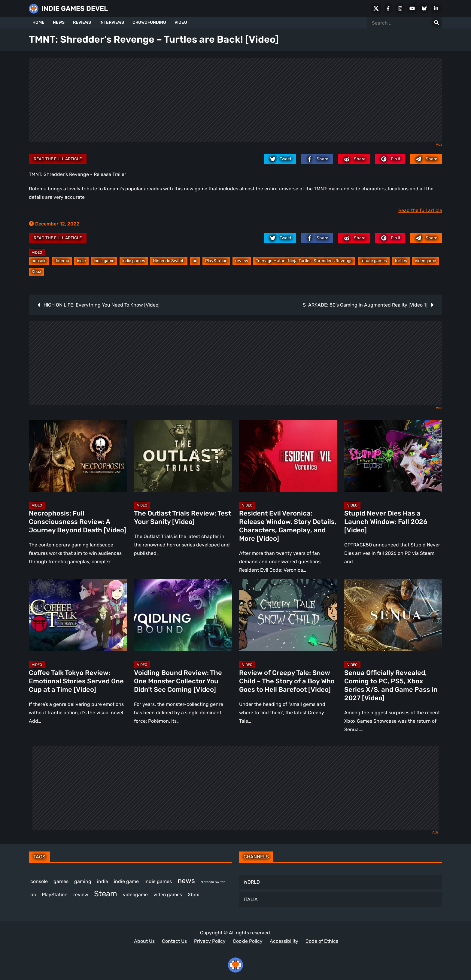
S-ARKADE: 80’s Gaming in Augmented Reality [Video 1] (365, 305)
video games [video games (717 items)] (168, 895)
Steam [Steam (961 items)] (106, 894)
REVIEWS (82, 22)
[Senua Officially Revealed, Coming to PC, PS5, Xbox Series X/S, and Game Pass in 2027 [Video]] (393, 615)
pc (195, 261)
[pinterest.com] (390, 159)
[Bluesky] (424, 8)
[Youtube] (412, 8)
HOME (38, 22)
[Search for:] (436, 23)
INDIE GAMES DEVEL (75, 9)
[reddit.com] (354, 159)
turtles (401, 261)
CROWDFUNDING (149, 22)
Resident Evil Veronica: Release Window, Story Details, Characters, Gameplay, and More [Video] (288, 526)
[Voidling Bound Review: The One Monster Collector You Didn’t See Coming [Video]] (183, 615)
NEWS (59, 22)
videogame (425, 261)
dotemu (62, 261)
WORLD (252, 882)
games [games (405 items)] (61, 881)
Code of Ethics (322, 941)
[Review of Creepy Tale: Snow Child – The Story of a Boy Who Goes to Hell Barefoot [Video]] (288, 615)
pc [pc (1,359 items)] (33, 895)
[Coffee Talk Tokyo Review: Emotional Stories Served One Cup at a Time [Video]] (78, 615)
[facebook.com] (317, 159)
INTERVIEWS (112, 22)
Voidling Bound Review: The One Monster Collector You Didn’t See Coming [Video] (178, 681)
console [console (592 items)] (39, 881)
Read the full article (58, 159)
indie (81, 261)
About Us (144, 941)
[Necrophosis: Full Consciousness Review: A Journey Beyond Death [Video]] (78, 456)
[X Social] (376, 8)
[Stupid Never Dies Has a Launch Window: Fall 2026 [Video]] (393, 456)
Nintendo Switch (169, 261)
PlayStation (216, 261)
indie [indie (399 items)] (103, 881)
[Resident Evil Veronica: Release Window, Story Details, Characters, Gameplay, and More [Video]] (288, 456)
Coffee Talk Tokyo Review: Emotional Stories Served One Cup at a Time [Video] (76, 681)
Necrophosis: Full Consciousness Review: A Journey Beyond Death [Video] (77, 522)
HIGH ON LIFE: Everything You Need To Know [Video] (102, 305)
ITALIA (251, 899)
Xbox (36, 272)
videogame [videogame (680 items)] (135, 895)
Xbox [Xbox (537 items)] (193, 895)
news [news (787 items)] (186, 881)
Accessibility (284, 941)
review (242, 261)
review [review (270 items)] (81, 895)
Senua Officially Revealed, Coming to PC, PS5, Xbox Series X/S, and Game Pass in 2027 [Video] (391, 685)
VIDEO (181, 22)
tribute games (374, 261)
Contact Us (174, 941)
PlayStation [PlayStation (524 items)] (55, 895)
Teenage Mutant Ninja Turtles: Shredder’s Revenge (304, 261)
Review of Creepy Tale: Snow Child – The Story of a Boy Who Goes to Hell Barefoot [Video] (287, 681)
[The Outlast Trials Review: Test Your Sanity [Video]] (183, 456)
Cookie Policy (248, 941)
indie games (134, 261)
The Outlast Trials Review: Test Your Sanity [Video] (182, 517)
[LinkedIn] (436, 8)
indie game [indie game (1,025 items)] (126, 881)
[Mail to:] (426, 159)
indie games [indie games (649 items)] (158, 881)
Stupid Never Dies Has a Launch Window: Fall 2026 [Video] (386, 522)
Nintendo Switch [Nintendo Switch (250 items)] (213, 882)
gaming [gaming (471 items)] (83, 881)
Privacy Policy (210, 941)
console (39, 261)
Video (37, 253)
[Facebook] (388, 8)
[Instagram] (400, 8)
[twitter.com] (280, 159)
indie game (104, 261)
